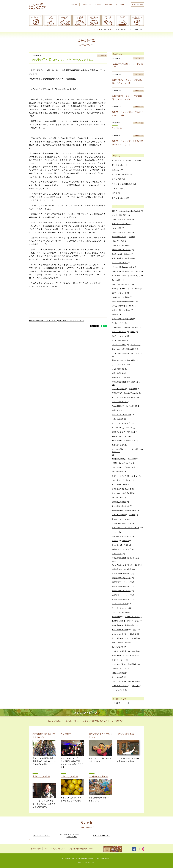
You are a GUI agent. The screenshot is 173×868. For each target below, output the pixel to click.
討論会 (114, 241)
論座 (113, 310)
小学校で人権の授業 (119, 502)
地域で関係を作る (118, 373)
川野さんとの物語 (118, 673)
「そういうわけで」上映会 (121, 220)
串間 (113, 211)
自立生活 (135, 327)
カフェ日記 (117, 179)
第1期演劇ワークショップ (121, 599)
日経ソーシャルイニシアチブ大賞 (124, 656)
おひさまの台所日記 (120, 174)
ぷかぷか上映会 (117, 397)
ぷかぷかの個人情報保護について (81, 849)
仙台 (113, 215)
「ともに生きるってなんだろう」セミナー (127, 353)
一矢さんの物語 (117, 419)
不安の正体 (135, 345)
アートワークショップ (120, 608)
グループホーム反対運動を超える (124, 349)
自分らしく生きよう (119, 476)
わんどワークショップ (120, 604)
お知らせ (74, 4)
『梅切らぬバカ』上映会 (121, 297)
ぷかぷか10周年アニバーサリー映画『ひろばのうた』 (127, 450)
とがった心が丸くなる (120, 402)
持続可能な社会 (131, 510)
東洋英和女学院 (117, 621)
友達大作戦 (131, 397)
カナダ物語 (127, 569)
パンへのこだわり (118, 690)
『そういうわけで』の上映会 (130, 211)
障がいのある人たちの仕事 (121, 415)
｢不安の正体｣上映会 (119, 345)
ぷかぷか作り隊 (131, 406)
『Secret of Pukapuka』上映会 (123, 267)
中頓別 (131, 237)
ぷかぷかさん (127, 463)
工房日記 (116, 170)
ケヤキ (123, 660)
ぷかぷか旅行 (117, 280)
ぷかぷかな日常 (117, 647)
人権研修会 (116, 510)
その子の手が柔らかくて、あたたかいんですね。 (128, 29)
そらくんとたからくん (120, 263)
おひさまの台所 (65, 18)
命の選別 (115, 541)
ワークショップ (117, 681)
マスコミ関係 (117, 554)
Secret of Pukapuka (131, 393)
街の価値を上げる (118, 445)
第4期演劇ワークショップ (121, 586)
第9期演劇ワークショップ (121, 250)
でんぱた (123, 17)
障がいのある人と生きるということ (71, 321)
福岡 (113, 436)
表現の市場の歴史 (118, 237)
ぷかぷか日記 (86, 4)
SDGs (131, 306)
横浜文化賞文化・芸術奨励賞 (122, 258)
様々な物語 (116, 638)
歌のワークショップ (119, 336)
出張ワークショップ (132, 617)
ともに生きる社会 (118, 389)
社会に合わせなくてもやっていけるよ (126, 528)
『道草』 (115, 463)
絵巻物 (137, 621)
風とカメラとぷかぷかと (121, 485)
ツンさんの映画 (117, 664)
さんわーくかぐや (118, 323)
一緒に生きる (117, 480)
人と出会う (135, 476)
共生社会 (126, 541)
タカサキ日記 (102, 56)
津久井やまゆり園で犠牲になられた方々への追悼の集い (53, 79)
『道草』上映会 (130, 467)
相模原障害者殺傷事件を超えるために (43, 321)
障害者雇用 (116, 625)
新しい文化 (116, 545)
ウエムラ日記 (117, 406)
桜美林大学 (116, 393)
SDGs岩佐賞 (135, 289)
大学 (135, 630)
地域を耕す (131, 360)
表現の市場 (116, 617)
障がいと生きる (125, 310)
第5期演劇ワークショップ (121, 582)
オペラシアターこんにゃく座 (122, 319)
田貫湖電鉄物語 (134, 681)
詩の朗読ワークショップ (131, 271)
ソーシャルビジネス (119, 668)
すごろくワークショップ (121, 340)
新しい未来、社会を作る (121, 506)
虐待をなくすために (119, 289)
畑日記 (115, 193)
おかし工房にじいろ (79, 18)
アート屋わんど (108, 18)
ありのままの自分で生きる (121, 489)
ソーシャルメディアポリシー (55, 849)
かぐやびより (135, 276)
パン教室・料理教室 (119, 651)
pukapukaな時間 (118, 459)
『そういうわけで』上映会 (121, 232)
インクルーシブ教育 (119, 276)
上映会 (128, 480)
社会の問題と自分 (118, 369)
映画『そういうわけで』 (121, 224)
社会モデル (116, 467)
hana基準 (129, 428)
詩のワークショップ (119, 332)
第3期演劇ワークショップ (121, 591)
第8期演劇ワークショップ (121, 549)
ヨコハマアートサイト (120, 686)
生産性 (126, 545)
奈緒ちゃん (116, 254)
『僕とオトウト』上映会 (121, 245)
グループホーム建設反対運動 (122, 493)
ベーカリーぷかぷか (50, 18)
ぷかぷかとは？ (36, 17)
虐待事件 (115, 314)
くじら (114, 660)
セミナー (115, 532)
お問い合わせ (120, 4)
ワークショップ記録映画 (121, 612)
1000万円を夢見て (118, 306)
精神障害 (115, 271)
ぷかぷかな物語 (117, 472)
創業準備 (115, 569)
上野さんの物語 (117, 360)
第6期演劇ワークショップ (121, 578)
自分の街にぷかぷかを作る (121, 536)
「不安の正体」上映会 (120, 327)
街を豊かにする (130, 441)
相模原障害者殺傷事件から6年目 (124, 301)
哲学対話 (135, 651)
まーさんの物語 (117, 677)
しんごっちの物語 (131, 638)
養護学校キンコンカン (120, 377)
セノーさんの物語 (118, 515)
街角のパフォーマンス (120, 519)
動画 (129, 621)
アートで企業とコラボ (120, 630)
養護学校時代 (130, 625)
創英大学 (115, 410)
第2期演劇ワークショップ (121, 595)
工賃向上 (127, 254)
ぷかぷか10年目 (118, 498)
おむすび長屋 (117, 228)
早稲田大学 (133, 389)
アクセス (98, 4)
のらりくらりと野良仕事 (122, 184)
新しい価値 (132, 459)
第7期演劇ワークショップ (121, 574)
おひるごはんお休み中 (94, 18)
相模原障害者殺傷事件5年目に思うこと (126, 382)
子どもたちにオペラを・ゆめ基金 (124, 634)
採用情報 (109, 4)
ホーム (96, 29)
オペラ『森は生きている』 (121, 284)
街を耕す (132, 515)
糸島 (122, 241)
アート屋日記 (117, 165)
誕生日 (133, 332)
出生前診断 (116, 441)
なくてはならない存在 (120, 365)
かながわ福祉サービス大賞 (121, 523)
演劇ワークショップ (119, 293)
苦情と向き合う (117, 432)
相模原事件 (123, 215)
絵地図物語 (132, 664)
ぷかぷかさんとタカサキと (137, 18)
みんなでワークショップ (121, 423)
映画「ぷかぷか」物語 (120, 643)
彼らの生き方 (117, 428)
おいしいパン (124, 436)
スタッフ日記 (117, 189)
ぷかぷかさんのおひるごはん (124, 160)
